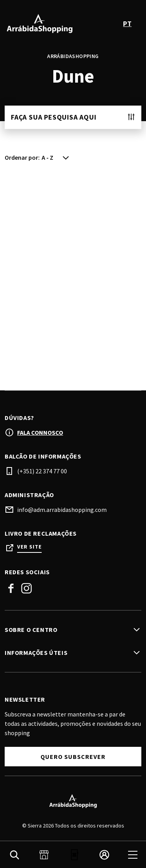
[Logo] (73, 801)
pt (127, 24)
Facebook (11, 588)
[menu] (133, 855)
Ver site (29, 547)
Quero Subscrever (73, 757)
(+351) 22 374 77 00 (42, 471)
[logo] (40, 23)
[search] (14, 855)
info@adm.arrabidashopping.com (62, 510)
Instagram (26, 588)
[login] (104, 855)
